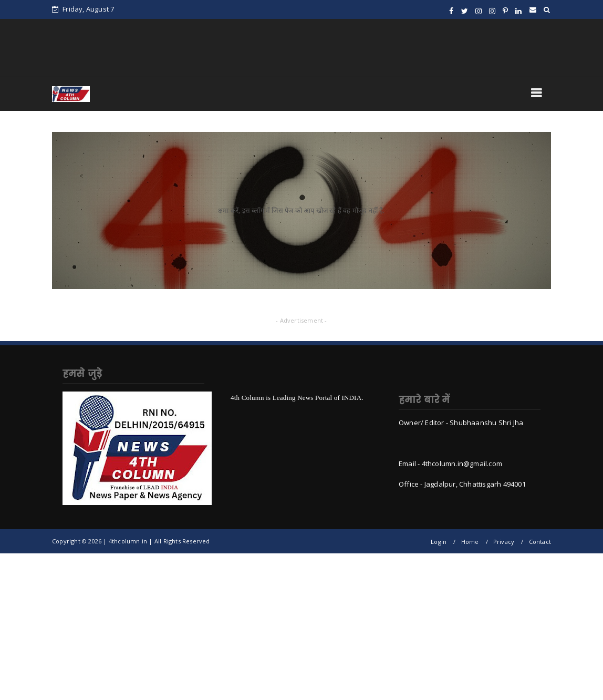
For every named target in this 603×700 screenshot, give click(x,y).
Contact (540, 542)
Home (470, 542)
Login (439, 542)
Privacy (504, 542)
